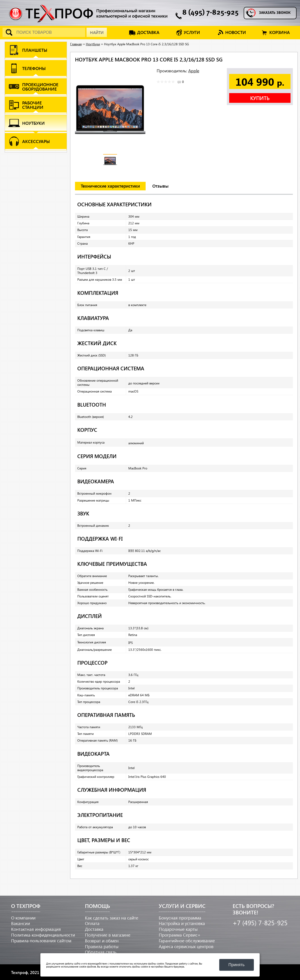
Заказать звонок (275, 13)
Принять (237, 965)
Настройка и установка (182, 923)
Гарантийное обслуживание (187, 941)
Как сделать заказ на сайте (112, 918)
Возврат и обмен (102, 941)
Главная (76, 44)
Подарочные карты (178, 929)
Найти (97, 32)
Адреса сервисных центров (186, 946)
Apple (194, 71)
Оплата (92, 923)
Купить (260, 98)
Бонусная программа (180, 918)
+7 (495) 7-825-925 (260, 922)
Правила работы (102, 946)
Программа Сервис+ (180, 935)
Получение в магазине (108, 935)
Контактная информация (36, 929)
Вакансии (21, 923)
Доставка (94, 929)
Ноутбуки (93, 44)
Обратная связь (101, 952)
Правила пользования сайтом (41, 941)
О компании (23, 918)
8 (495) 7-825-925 (210, 13)
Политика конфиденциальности (43, 935)
